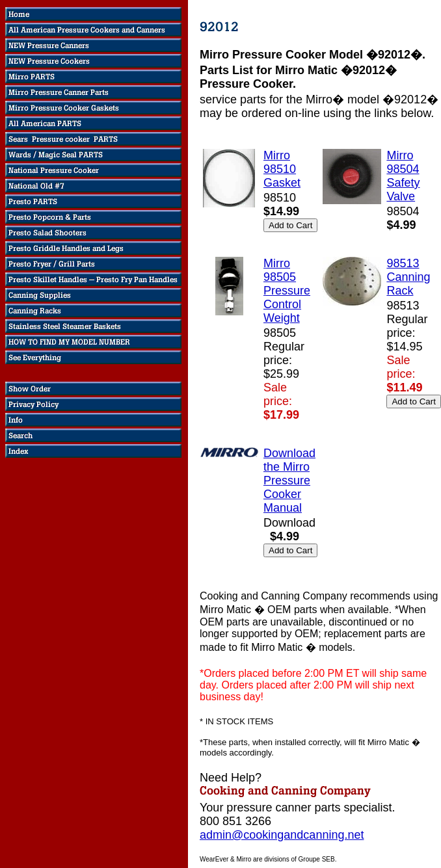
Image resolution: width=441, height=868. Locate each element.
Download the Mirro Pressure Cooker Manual (289, 480)
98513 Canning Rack (408, 277)
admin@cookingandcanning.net (282, 835)
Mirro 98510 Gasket (282, 169)
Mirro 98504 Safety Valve (403, 176)
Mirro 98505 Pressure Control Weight (287, 291)
